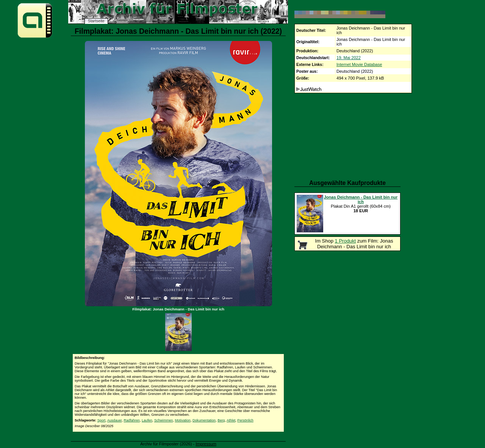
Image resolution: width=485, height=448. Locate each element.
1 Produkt (346, 241)
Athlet (231, 420)
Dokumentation (204, 420)
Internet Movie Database (359, 64)
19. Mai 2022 (349, 58)
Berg (221, 420)
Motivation (182, 420)
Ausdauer (114, 420)
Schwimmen (164, 420)
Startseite (96, 21)
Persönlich (245, 420)
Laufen (147, 420)
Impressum (206, 444)
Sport (102, 420)
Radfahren (131, 420)
